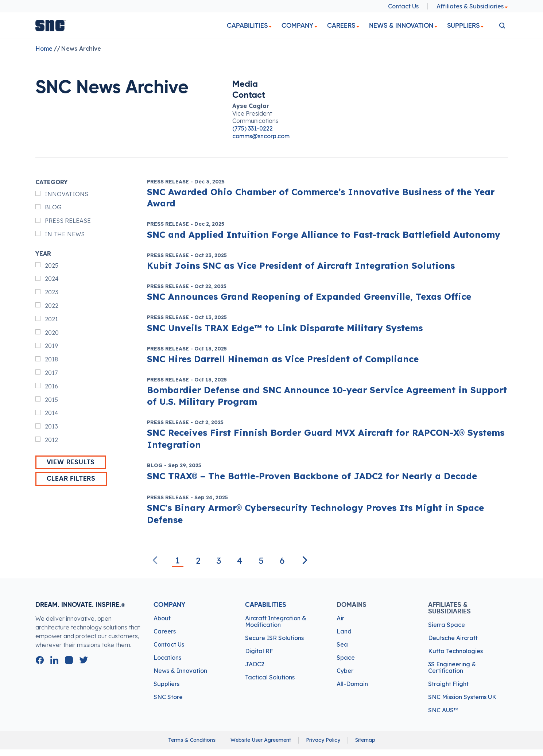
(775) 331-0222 (253, 128)
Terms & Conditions (192, 740)
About (162, 618)
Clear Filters (71, 479)
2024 (52, 279)
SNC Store (168, 697)
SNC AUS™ (443, 710)
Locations (167, 658)
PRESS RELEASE (68, 221)
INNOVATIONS (67, 194)
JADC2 (255, 664)
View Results (71, 462)
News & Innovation (401, 26)
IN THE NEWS (65, 234)
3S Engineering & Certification (452, 667)
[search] (502, 26)
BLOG (53, 207)
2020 (52, 333)
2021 (51, 319)
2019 (51, 346)
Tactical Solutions (270, 677)
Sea (342, 644)
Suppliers (463, 26)
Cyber (345, 671)
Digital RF (259, 651)
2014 (52, 413)
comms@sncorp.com (261, 136)
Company (297, 26)
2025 (52, 266)
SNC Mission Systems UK (462, 697)
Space (346, 658)
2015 (51, 400)
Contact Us (403, 6)
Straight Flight (448, 684)
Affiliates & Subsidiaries (472, 6)
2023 (52, 292)
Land (344, 631)
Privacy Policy (323, 740)
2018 (51, 359)
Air (340, 618)
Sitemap (365, 740)
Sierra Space (447, 625)
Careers (341, 26)
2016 (51, 386)
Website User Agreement (261, 740)
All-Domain (352, 684)
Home (44, 49)
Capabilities (247, 26)
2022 (52, 306)
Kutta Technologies (455, 651)
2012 (51, 440)
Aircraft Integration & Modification (276, 621)
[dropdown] (270, 27)
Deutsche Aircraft (453, 638)
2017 (51, 373)
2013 (51, 427)
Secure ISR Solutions (274, 638)
